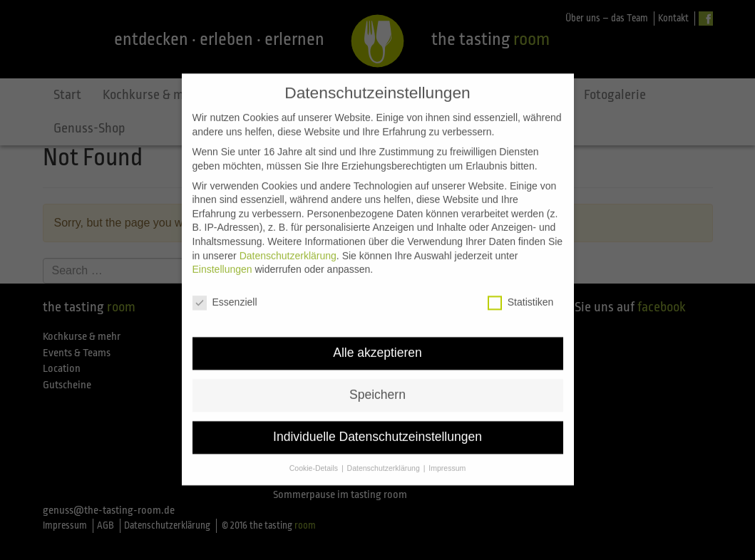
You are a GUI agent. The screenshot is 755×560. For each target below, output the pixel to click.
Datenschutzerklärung (288, 242)
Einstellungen (222, 256)
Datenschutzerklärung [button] (385, 455)
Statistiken (521, 289)
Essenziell (225, 289)
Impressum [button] (447, 455)
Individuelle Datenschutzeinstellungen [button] (377, 423)
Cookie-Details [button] (315, 455)
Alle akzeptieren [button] (377, 339)
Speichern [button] (377, 381)
